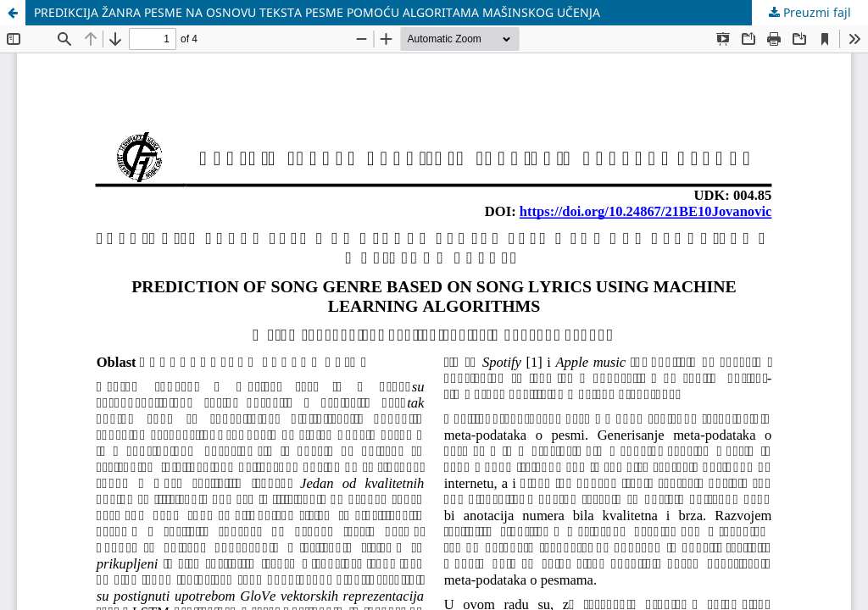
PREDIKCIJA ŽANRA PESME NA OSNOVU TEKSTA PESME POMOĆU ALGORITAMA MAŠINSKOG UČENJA (317, 12)
